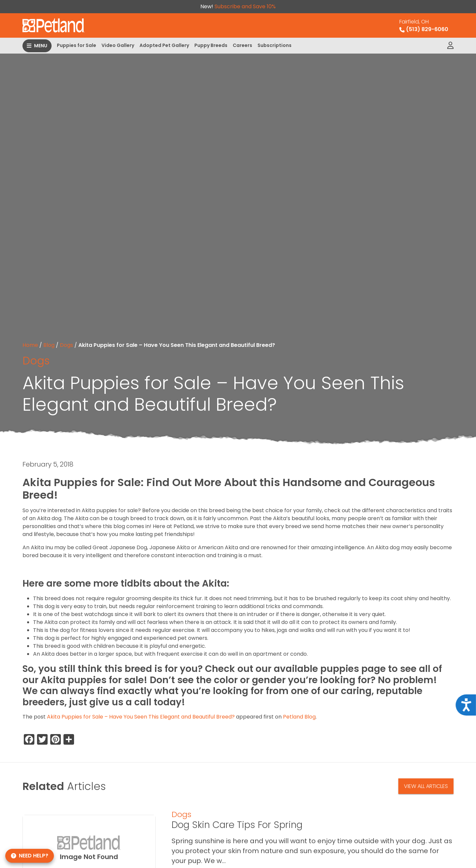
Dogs (66, 345)
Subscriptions (275, 45)
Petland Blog (299, 717)
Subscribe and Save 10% (245, 6)
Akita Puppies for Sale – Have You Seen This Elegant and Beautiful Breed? (141, 717)
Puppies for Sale (77, 45)
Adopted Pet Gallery (164, 45)
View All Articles (426, 786)
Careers (242, 45)
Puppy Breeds (211, 45)
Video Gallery (118, 45)
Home (30, 345)
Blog (49, 345)
